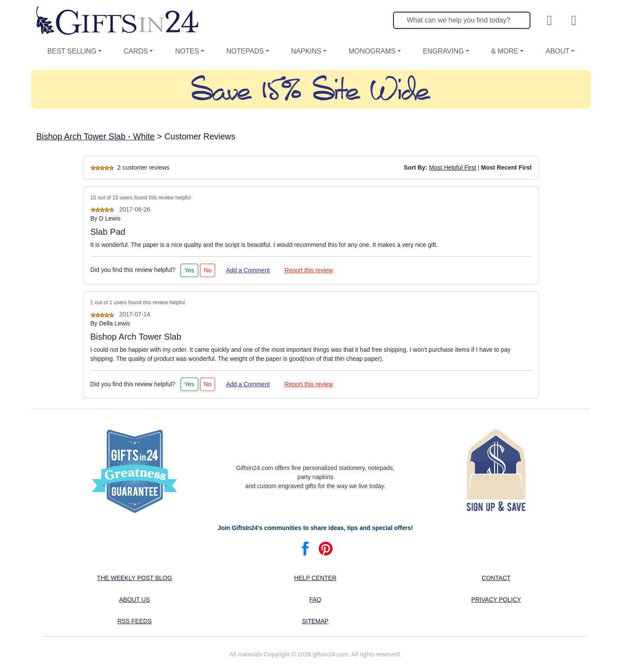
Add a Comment (248, 270)
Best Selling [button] (72, 51)
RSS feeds (135, 621)
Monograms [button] (372, 51)
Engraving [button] (443, 51)
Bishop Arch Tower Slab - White (95, 136)
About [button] (557, 51)
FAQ (315, 599)
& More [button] (505, 51)
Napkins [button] (306, 51)
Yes (189, 270)
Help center (315, 578)
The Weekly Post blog (135, 578)
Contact (496, 578)
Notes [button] (187, 51)
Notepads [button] (245, 51)
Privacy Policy (496, 599)
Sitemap (315, 621)
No (208, 270)
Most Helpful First (452, 167)
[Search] (462, 20)
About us (135, 599)
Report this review (309, 270)
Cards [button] (136, 51)
